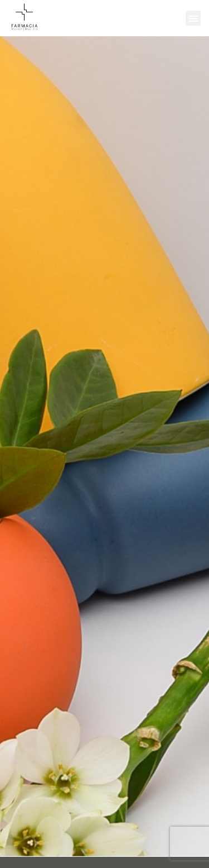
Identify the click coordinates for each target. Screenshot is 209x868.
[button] (193, 18)
